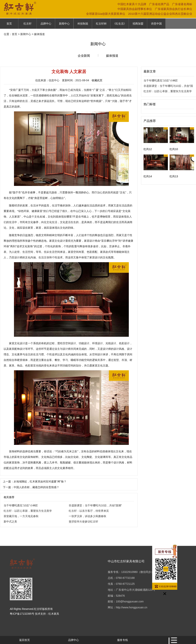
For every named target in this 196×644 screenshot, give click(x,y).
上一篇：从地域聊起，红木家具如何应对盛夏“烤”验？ (35, 481)
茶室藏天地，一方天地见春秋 (21, 516)
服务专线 (122, 640)
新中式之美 (10, 522)
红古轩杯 (101, 24)
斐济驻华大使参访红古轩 (83, 522)
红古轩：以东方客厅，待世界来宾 (89, 511)
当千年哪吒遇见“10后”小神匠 (21, 505)
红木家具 (54, 614)
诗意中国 (156, 24)
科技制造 (83, 24)
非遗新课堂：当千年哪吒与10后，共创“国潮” (95, 505)
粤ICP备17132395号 (22, 614)
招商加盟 (138, 24)
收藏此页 (97, 80)
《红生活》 (120, 24)
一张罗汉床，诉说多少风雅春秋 (87, 516)
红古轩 (28, 24)
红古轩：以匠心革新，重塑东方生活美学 (28, 511)
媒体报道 (112, 56)
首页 (9, 24)
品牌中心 (46, 24)
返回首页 (24, 640)
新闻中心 (64, 24)
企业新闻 (84, 56)
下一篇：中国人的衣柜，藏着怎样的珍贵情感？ (31, 487)
